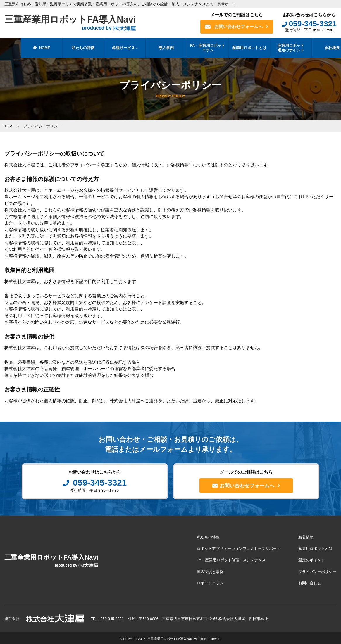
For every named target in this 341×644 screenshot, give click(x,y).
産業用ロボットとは (233, 48)
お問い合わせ (310, 582)
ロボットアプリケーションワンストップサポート (239, 549)
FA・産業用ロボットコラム (191, 48)
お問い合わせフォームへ (237, 27)
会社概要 (316, 48)
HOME (25, 48)
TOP (8, 126)
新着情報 (306, 537)
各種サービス (107, 48)
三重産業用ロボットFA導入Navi (72, 23)
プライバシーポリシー (318, 570)
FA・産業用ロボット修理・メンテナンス (232, 559)
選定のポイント (312, 559)
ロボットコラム (211, 582)
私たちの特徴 (67, 48)
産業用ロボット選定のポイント (274, 48)
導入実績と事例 (211, 570)
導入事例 (150, 48)
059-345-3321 (309, 24)
